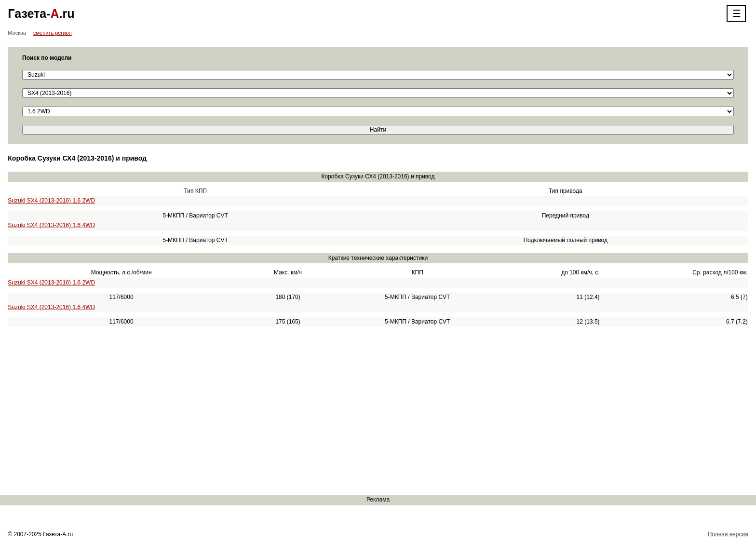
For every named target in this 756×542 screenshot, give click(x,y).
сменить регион (53, 33)
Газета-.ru (41, 14)
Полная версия (728, 534)
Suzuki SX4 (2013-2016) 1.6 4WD (51, 225)
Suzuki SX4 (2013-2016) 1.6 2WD (51, 201)
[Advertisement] (289, 411)
